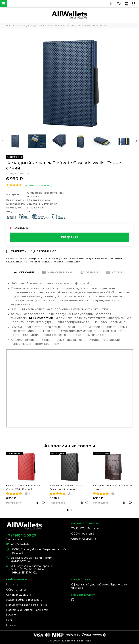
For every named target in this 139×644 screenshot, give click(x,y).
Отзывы (11, 625)
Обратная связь (16, 590)
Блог (9, 620)
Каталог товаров (29, 258)
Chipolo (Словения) (84, 539)
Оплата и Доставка (19, 595)
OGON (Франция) (50, 258)
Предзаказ (70, 237)
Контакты (12, 585)
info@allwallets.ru (22, 544)
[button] (68, 510)
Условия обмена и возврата (24, 600)
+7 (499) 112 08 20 (21, 535)
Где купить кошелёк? (97, 258)
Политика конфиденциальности (27, 610)
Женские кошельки (41, 262)
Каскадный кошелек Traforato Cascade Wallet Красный (23, 487)
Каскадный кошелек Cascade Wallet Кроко (113, 487)
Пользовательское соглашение (27, 605)
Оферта (11, 615)
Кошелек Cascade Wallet (67, 262)
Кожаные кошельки (72, 258)
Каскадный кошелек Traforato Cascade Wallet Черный (66, 487)
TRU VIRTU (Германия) (86, 529)
